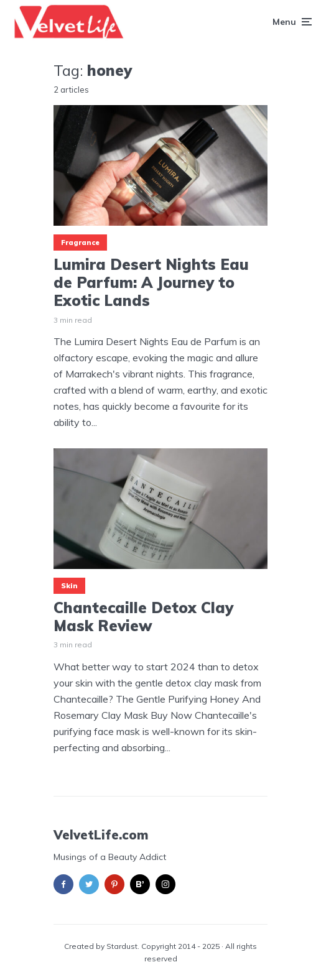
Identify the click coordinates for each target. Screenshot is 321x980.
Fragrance (80, 243)
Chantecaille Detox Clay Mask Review (143, 617)
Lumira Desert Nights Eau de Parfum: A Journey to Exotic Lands (151, 282)
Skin (69, 586)
